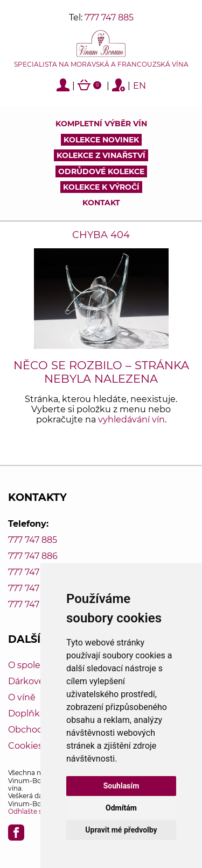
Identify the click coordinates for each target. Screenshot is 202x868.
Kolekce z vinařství (101, 155)
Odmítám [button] (121, 808)
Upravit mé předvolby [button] (121, 830)
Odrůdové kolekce (101, 171)
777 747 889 (33, 604)
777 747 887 (33, 572)
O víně (22, 697)
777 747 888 (33, 588)
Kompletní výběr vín (101, 124)
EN (140, 86)
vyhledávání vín (131, 419)
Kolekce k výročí (101, 187)
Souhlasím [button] (121, 786)
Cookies (25, 746)
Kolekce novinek (101, 140)
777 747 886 (33, 556)
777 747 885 (109, 17)
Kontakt (101, 203)
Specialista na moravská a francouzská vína (101, 64)
